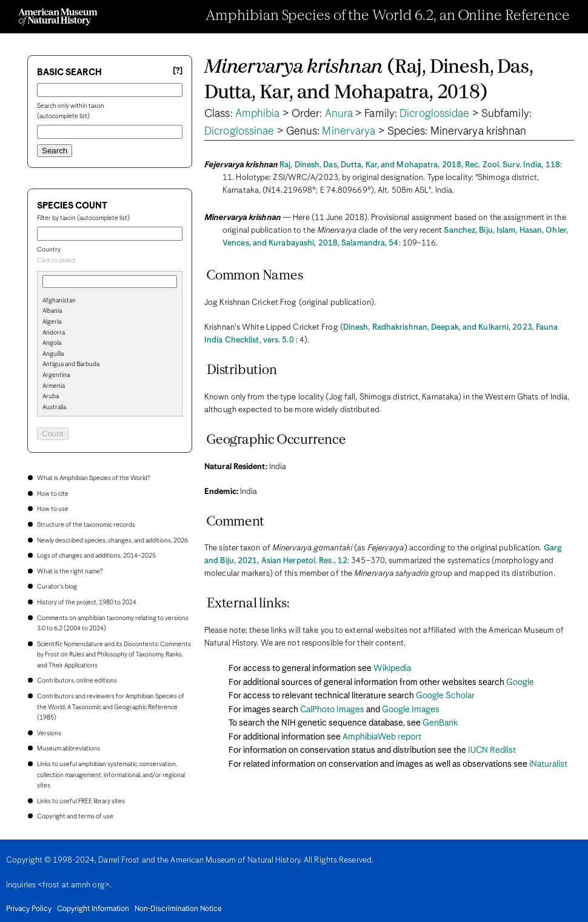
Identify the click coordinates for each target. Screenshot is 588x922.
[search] (110, 321)
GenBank (440, 723)
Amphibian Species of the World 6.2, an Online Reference (388, 16)
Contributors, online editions (77, 681)
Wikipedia (392, 669)
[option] (115, 301)
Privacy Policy (29, 909)
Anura (339, 114)
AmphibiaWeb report (382, 737)
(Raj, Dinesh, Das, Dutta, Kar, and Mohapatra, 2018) (369, 80)
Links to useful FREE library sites (81, 801)
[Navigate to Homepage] (58, 17)
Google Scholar (445, 696)
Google (520, 683)
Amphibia (258, 114)
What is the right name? (70, 572)
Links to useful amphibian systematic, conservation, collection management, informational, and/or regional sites (111, 775)
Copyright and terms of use (75, 817)
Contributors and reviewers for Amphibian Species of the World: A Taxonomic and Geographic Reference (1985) (111, 707)
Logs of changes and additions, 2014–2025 (96, 556)
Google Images (411, 710)
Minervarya (349, 132)
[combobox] (110, 261)
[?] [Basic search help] (178, 71)
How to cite (53, 494)
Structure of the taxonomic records (86, 525)
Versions (49, 733)
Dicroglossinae (239, 132)
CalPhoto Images (332, 710)
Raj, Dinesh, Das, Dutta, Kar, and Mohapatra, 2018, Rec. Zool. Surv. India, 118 (420, 165)
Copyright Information (93, 909)
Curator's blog (57, 587)
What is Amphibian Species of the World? (93, 478)
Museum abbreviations (68, 749)
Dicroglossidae (434, 114)
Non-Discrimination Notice (178, 909)
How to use (53, 509)
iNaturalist (548, 764)
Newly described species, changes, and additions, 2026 (112, 541)
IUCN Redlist (492, 750)
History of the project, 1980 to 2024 (87, 603)
